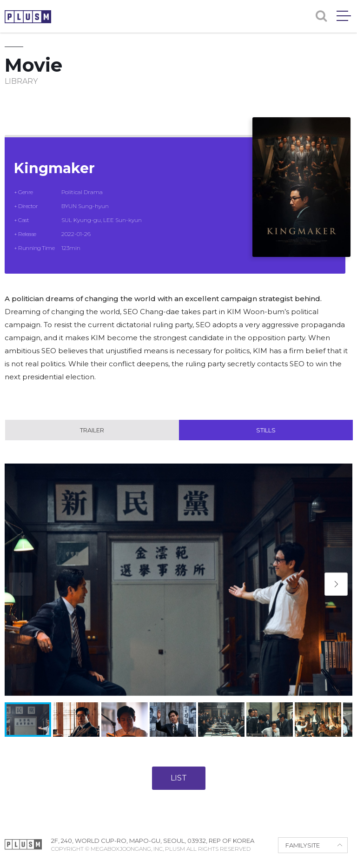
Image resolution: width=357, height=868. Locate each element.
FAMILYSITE (303, 845)
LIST (179, 778)
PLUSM (28, 17)
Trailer (92, 430)
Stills (266, 430)
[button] (336, 584)
